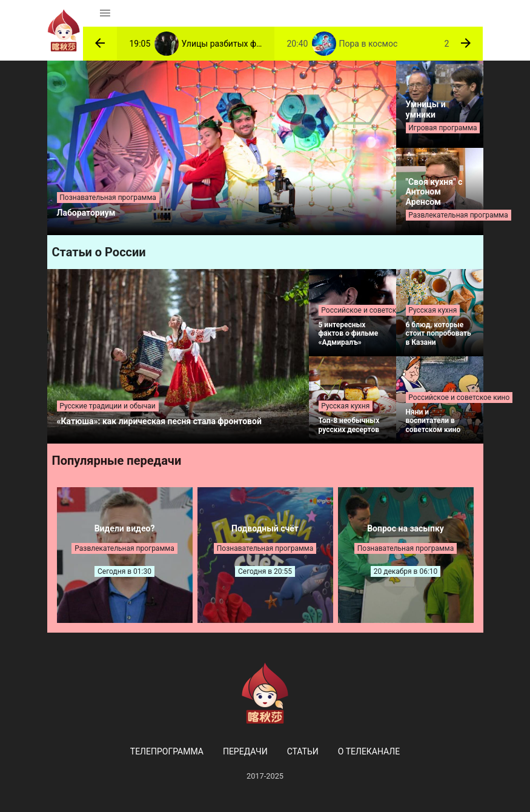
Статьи (303, 751)
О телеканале (369, 751)
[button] (100, 44)
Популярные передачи (117, 461)
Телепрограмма (167, 751)
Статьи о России (99, 252)
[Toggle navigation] (105, 13)
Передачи (245, 751)
